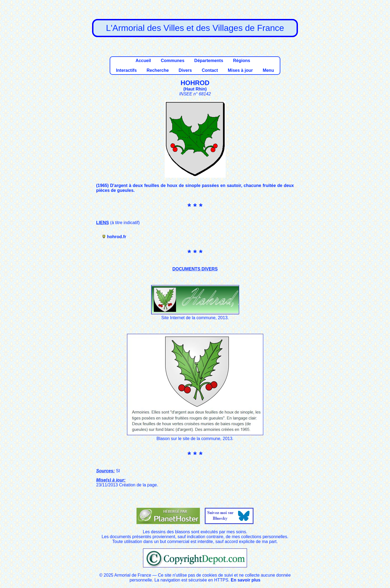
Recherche (158, 70)
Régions (241, 61)
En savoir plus (246, 580)
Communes (173, 61)
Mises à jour (240, 70)
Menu (268, 70)
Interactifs (126, 70)
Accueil (143, 61)
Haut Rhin (195, 89)
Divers (185, 70)
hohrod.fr (117, 237)
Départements (209, 61)
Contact (210, 70)
